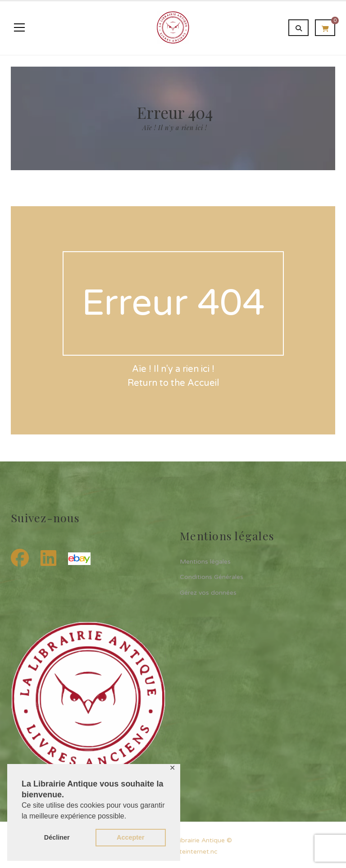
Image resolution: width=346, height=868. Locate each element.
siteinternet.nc (196, 852)
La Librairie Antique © (200, 840)
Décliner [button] (57, 837)
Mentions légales (205, 562)
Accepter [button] (131, 837)
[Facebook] (22, 559)
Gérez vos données (208, 593)
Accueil (203, 383)
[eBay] (79, 559)
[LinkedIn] (51, 559)
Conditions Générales (212, 577)
